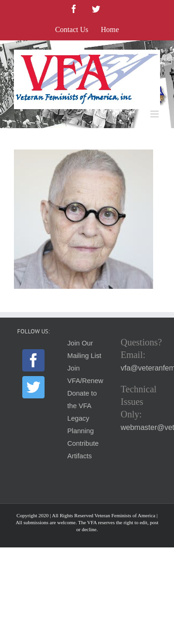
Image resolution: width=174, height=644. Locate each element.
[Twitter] (33, 387)
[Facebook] (33, 360)
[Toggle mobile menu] (155, 114)
